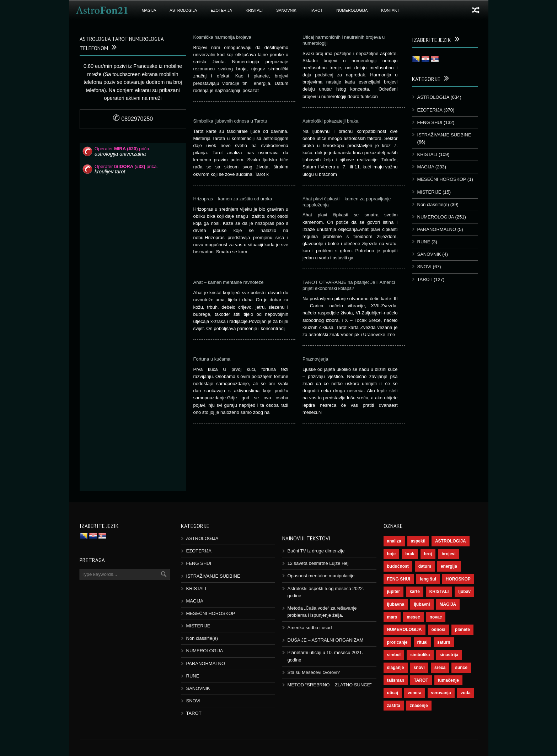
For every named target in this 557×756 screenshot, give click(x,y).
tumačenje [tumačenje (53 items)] (448, 680)
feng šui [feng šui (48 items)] (428, 579)
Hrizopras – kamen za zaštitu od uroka (233, 199)
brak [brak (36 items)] (410, 554)
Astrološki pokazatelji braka (331, 121)
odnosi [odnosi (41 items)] (438, 630)
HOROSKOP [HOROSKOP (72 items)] (458, 579)
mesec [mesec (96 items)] (413, 617)
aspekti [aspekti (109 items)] (418, 541)
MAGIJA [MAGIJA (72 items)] (448, 604)
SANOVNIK (286, 10)
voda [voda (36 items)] (466, 693)
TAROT (316, 10)
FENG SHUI (430, 122)
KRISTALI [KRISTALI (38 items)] (439, 592)
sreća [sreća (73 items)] (440, 668)
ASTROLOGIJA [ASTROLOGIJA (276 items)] (451, 541)
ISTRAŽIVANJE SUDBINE (444, 135)
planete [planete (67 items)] (462, 630)
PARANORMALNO (437, 229)
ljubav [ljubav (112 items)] (464, 592)
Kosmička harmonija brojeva (222, 37)
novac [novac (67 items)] (436, 617)
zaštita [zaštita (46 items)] (394, 706)
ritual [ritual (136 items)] (422, 642)
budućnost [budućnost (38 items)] (398, 566)
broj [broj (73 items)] (428, 554)
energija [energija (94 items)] (449, 566)
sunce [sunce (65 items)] (461, 668)
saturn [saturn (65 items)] (444, 642)
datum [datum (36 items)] (425, 566)
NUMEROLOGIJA (352, 10)
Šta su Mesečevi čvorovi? (314, 672)
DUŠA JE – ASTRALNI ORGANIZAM (326, 640)
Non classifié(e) (433, 204)
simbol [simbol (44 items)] (394, 655)
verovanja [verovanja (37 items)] (441, 693)
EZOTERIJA (221, 10)
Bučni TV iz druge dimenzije (316, 551)
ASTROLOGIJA (183, 10)
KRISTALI (254, 10)
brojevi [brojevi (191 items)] (448, 554)
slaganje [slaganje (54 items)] (396, 668)
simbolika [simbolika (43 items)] (420, 655)
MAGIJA (149, 10)
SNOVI (424, 267)
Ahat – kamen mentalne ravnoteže (229, 282)
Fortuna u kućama (212, 359)
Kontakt (390, 10)
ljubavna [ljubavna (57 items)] (396, 604)
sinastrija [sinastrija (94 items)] (449, 655)
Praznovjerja (315, 359)
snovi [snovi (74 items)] (419, 668)
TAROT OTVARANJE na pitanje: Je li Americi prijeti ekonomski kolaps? (349, 285)
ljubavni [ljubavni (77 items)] (422, 604)
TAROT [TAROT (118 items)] (421, 680)
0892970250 (133, 119)
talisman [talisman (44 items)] (396, 680)
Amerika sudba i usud (310, 628)
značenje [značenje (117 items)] (419, 706)
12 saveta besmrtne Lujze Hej (318, 563)
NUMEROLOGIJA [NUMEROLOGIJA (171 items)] (405, 630)
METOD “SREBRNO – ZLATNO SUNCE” (330, 685)
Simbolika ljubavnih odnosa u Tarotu (230, 121)
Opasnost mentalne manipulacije (321, 576)
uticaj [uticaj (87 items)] (393, 693)
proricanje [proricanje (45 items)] (397, 642)
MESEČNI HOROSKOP (442, 179)
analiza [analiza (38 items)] (394, 541)
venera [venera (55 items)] (415, 693)
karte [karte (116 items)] (415, 592)
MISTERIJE (429, 192)
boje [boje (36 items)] (392, 554)
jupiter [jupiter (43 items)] (394, 592)
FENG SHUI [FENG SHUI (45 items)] (399, 579)
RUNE (424, 242)
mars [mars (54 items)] (392, 617)
